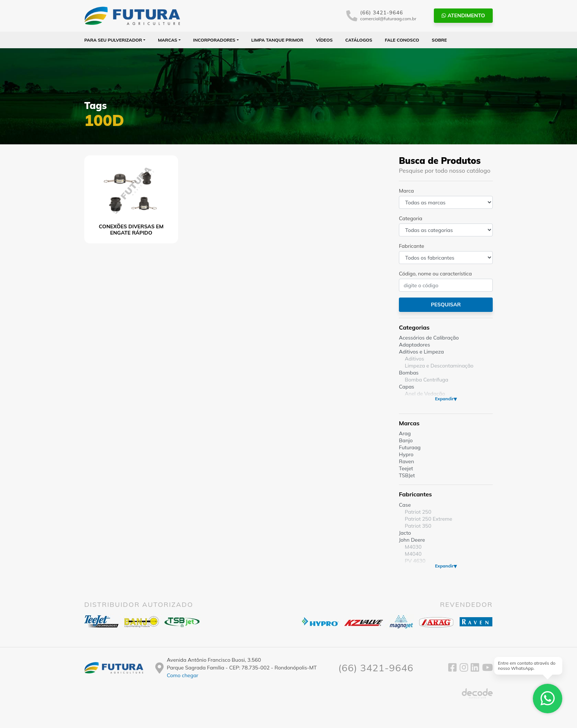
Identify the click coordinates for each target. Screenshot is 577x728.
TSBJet (407, 475)
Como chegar (183, 675)
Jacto (405, 533)
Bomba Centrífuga (426, 380)
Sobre (439, 40)
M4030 (413, 547)
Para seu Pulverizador (113, 40)
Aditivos (414, 359)
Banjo (406, 440)
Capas (407, 387)
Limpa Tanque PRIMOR (277, 40)
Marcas (168, 40)
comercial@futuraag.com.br (388, 19)
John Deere (412, 540)
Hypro (406, 454)
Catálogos (359, 40)
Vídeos (324, 40)
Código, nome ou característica (435, 274)
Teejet (406, 468)
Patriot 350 (418, 526)
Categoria (410, 218)
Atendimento (463, 15)
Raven (406, 461)
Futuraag (410, 447)
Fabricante (412, 246)
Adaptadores (415, 345)
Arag (405, 433)
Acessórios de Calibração (429, 338)
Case (405, 505)
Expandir (444, 399)
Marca (406, 191)
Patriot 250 (418, 512)
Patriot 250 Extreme (429, 519)
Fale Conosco (402, 40)
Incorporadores (214, 40)
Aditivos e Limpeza (421, 352)
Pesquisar (446, 305)
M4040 (413, 554)
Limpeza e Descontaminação (439, 366)
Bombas (409, 373)
